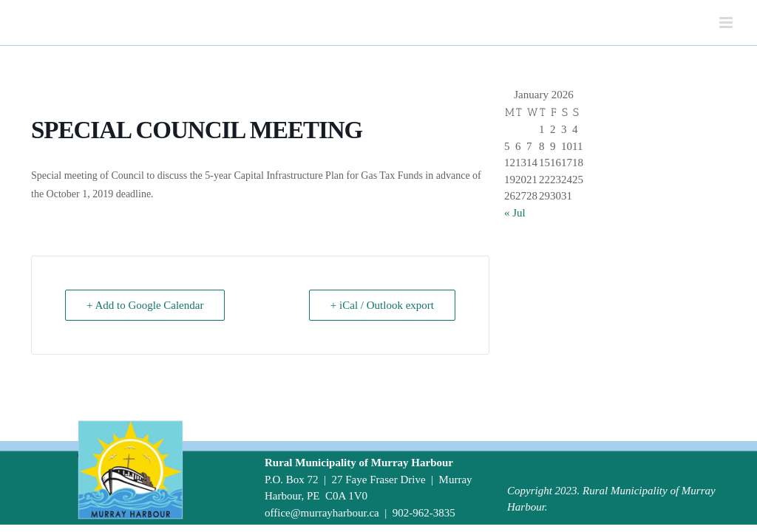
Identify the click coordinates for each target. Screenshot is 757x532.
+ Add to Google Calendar (145, 305)
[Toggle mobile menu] (727, 23)
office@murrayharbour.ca (322, 513)
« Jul (515, 213)
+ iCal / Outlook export (382, 305)
